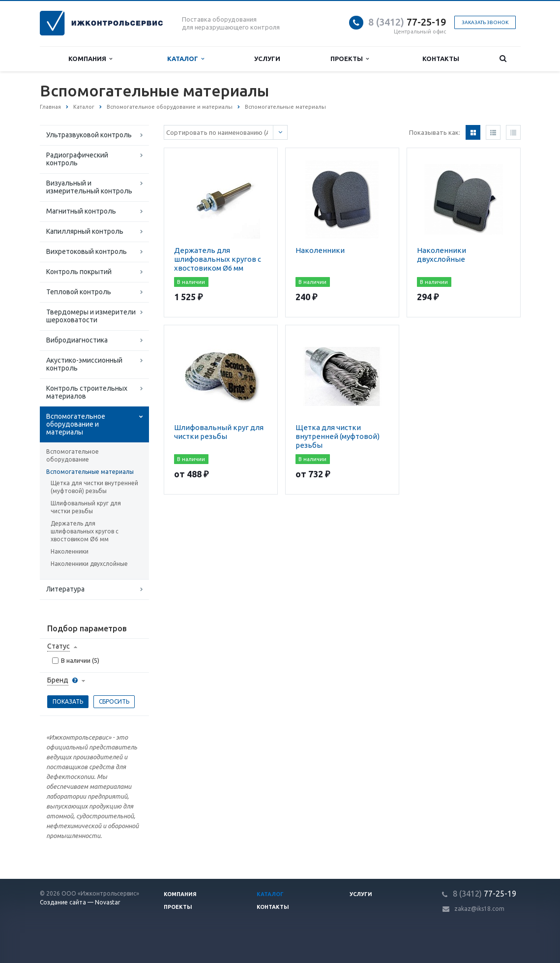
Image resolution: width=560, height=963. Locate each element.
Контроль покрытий (79, 272)
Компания (90, 59)
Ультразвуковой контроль (89, 135)
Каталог (186, 59)
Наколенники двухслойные (89, 564)
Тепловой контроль (79, 292)
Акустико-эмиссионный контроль (84, 364)
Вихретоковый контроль (87, 251)
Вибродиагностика (77, 340)
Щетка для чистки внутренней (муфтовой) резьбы (94, 487)
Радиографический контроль (77, 159)
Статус (59, 646)
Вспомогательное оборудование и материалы (76, 424)
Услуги (267, 59)
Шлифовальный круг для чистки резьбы (86, 507)
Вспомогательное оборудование (73, 455)
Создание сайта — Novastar (80, 902)
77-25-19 (407, 22)
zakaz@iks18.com (479, 909)
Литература (65, 589)
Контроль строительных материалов (87, 392)
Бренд (58, 680)
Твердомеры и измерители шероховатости (91, 316)
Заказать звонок (485, 22)
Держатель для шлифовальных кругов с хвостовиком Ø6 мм (85, 531)
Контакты (441, 59)
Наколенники (70, 551)
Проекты (350, 59)
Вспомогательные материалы (90, 472)
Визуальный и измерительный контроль (89, 187)
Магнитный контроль (81, 211)
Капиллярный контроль (85, 231)
